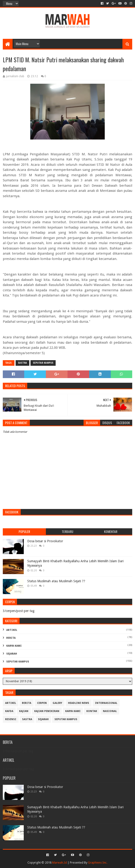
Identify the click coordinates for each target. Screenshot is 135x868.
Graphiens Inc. (98, 863)
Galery (57, 703)
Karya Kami (14, 646)
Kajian (24, 711)
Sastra (22, 363)
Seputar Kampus (43, 363)
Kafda (9, 711)
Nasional (110, 711)
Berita (11, 638)
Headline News (79, 703)
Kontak (92, 711)
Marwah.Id (59, 863)
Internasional (106, 703)
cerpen (42, 703)
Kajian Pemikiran (47, 711)
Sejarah (12, 654)
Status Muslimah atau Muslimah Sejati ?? (56, 581)
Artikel (12, 630)
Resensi (11, 719)
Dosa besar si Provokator (45, 541)
